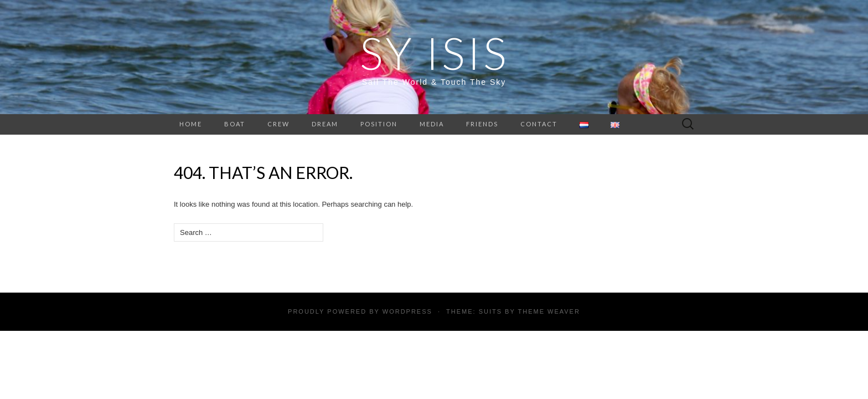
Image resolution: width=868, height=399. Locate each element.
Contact (539, 124)
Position (379, 124)
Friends (482, 124)
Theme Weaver (549, 311)
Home (191, 124)
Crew (278, 124)
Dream (325, 124)
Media (432, 124)
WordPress (407, 311)
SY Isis (434, 53)
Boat (235, 124)
